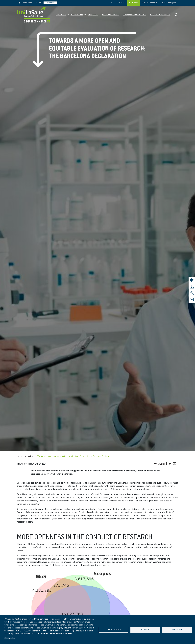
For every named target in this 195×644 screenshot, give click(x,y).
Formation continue (149, 3)
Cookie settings (113, 630)
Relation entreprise (169, 3)
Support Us (50, 3)
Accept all (177, 630)
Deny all (145, 630)
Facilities (93, 15)
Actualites (30, 456)
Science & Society (160, 15)
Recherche (134, 3)
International (110, 15)
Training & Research (134, 15)
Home (20, 456)
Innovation (77, 15)
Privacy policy (10, 638)
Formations (121, 3)
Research (61, 15)
